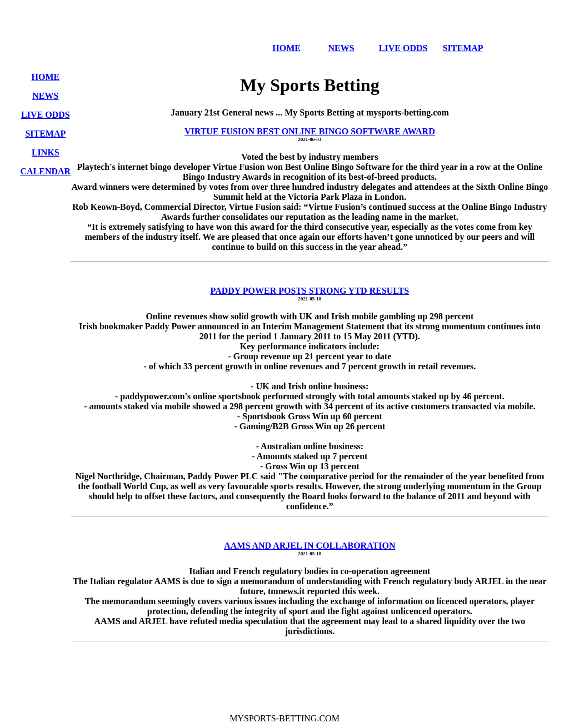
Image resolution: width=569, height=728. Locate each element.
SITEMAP (463, 48)
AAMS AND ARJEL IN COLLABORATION (310, 546)
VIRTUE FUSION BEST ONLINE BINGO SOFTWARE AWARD (310, 131)
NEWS (341, 48)
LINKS (46, 152)
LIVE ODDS (403, 48)
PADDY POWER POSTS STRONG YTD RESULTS (310, 291)
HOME (286, 48)
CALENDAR (46, 171)
